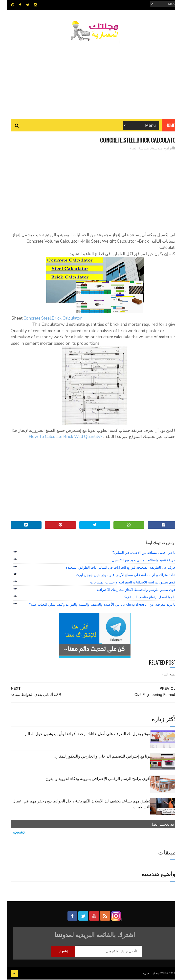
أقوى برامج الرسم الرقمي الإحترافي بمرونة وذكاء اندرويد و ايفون (91, 779)
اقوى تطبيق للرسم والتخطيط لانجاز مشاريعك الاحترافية (129, 590)
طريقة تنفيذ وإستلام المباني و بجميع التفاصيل (137, 561)
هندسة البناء (132, 149)
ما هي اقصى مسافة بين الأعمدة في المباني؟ (137, 553)
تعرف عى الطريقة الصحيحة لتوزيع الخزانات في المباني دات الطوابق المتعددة (114, 568)
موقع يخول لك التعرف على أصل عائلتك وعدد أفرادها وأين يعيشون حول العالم (80, 734)
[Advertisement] (87, 78)
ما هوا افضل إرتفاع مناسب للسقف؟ (143, 598)
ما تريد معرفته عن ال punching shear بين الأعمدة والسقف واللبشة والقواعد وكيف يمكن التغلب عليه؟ (95, 605)
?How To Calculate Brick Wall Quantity (58, 437)
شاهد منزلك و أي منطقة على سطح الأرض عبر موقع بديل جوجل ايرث (119, 576)
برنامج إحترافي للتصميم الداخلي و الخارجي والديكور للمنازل (95, 757)
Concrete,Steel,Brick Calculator (45, 319)
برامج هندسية (154, 149)
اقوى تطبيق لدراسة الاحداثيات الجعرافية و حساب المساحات (126, 583)
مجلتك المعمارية (144, 974)
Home (163, 126)
